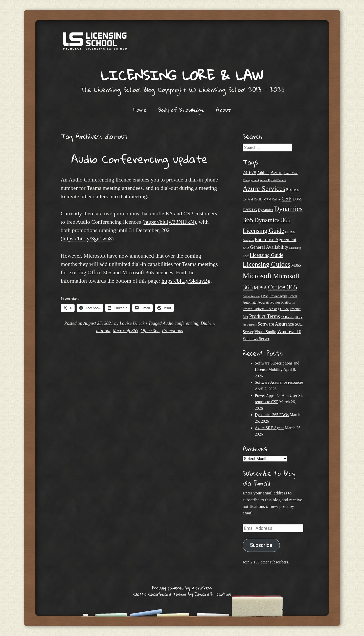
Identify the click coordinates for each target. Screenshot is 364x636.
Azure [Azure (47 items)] (277, 173)
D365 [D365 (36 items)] (297, 199)
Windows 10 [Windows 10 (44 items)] (289, 332)
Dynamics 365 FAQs (272, 415)
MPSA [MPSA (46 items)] (260, 288)
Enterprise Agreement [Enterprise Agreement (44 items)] (276, 240)
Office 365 (150, 331)
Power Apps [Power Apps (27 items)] (278, 296)
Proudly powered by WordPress (182, 588)
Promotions (172, 331)
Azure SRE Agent (269, 428)
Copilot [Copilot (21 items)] (259, 199)
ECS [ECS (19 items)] (292, 232)
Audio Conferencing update (140, 159)
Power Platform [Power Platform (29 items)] (282, 302)
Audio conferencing (181, 323)
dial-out (103, 331)
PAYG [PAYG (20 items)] (265, 296)
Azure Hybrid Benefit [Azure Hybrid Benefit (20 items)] (273, 180)
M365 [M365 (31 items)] (296, 265)
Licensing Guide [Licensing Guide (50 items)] (267, 255)
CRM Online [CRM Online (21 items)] (272, 199)
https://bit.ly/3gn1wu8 (87, 238)
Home (140, 110)
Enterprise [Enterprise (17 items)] (248, 240)
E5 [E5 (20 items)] (287, 232)
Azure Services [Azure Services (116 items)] (264, 188)
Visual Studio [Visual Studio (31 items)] (265, 332)
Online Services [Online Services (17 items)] (251, 296)
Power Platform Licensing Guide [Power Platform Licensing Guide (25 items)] (266, 309)
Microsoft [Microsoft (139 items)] (257, 276)
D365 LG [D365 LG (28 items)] (250, 210)
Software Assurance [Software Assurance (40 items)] (276, 324)
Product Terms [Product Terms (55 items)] (264, 316)
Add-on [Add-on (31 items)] (263, 173)
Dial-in (207, 323)
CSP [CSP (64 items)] (287, 199)
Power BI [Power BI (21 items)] (263, 303)
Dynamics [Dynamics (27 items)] (266, 210)
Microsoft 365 (126, 331)
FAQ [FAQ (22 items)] (246, 248)
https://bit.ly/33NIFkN (169, 222)
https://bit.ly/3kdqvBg (186, 281)
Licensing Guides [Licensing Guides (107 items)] (266, 264)
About (223, 110)
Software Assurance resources (279, 382)
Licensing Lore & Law (182, 75)
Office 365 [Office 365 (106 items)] (282, 287)
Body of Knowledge (181, 110)
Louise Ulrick (132, 323)
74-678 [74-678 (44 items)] (249, 173)
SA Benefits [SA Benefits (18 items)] (288, 317)
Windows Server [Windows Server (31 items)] (256, 339)
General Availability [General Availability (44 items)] (269, 247)
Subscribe (261, 545)
